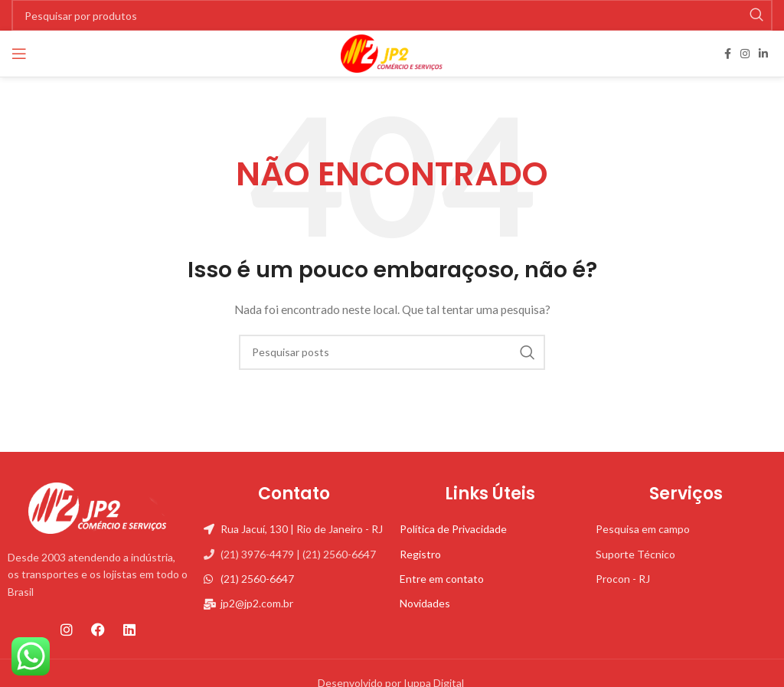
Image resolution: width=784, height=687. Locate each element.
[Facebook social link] (728, 54)
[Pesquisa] (392, 352)
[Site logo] (392, 52)
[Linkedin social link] (763, 54)
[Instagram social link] (745, 54)
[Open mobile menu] (19, 54)
